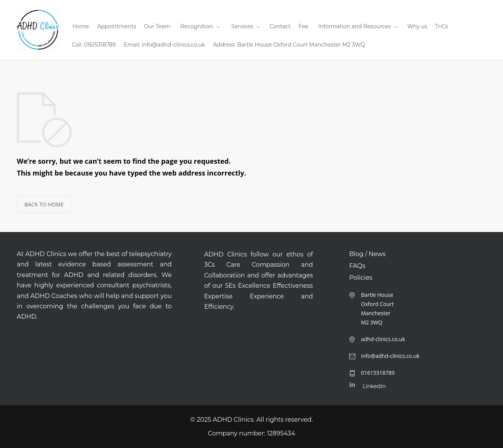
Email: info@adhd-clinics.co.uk (164, 45)
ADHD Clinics (233, 420)
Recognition (197, 26)
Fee (304, 26)
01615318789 (378, 373)
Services (242, 26)
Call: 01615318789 (94, 45)
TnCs (442, 26)
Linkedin (374, 386)
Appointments (116, 26)
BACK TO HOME (44, 204)
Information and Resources (355, 26)
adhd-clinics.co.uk (383, 339)
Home (81, 26)
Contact (280, 26)
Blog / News (367, 254)
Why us (417, 26)
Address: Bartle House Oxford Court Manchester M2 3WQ (289, 45)
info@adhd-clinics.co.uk (390, 356)
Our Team (157, 26)
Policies (361, 278)
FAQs (357, 266)
